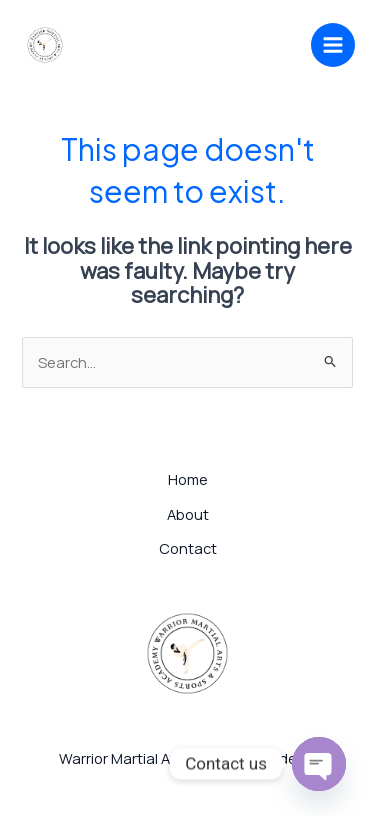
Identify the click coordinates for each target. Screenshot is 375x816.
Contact (188, 548)
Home (188, 479)
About (188, 514)
